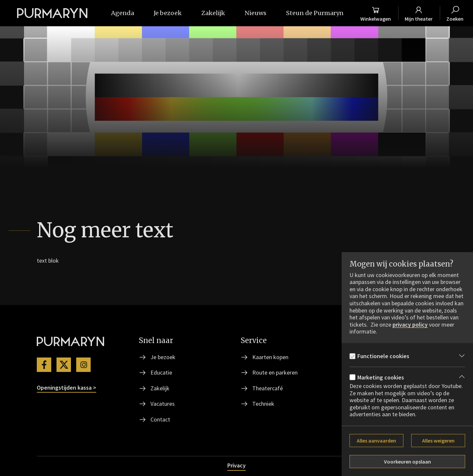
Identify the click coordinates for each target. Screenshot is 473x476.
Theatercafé (268, 388)
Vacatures (163, 404)
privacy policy (410, 325)
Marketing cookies (381, 377)
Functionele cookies (383, 356)
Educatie (161, 372)
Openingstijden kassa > (67, 388)
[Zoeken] (455, 13)
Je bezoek (163, 357)
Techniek (263, 404)
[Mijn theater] (419, 13)
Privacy (236, 465)
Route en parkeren (275, 372)
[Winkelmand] (376, 13)
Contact (160, 419)
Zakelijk (160, 388)
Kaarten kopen (270, 357)
